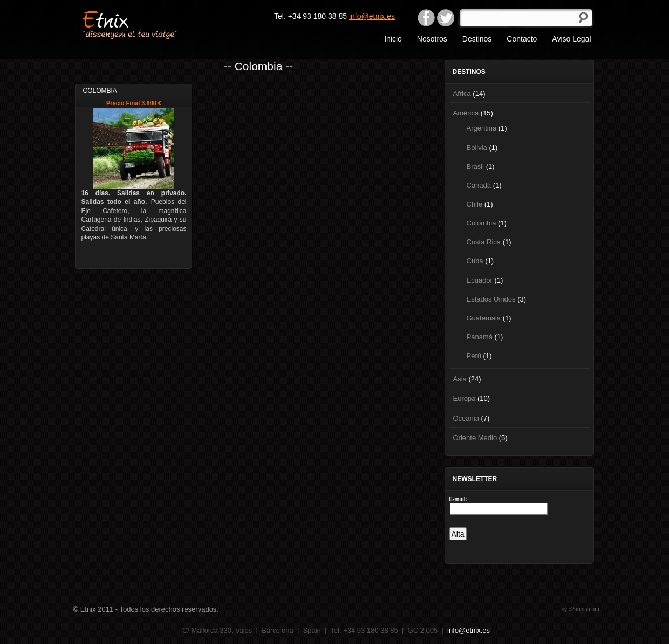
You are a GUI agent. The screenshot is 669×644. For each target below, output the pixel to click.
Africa (462, 94)
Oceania (466, 418)
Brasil (476, 166)
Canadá (479, 185)
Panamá (480, 337)
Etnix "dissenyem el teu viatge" (149, 24)
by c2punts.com (580, 609)
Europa (465, 398)
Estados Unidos (491, 299)
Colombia (482, 223)
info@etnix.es (372, 16)
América (466, 113)
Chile (475, 204)
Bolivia (477, 148)
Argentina (482, 128)
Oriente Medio (475, 438)
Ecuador (480, 280)
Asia (460, 379)
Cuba (475, 261)
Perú (474, 356)
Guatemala (484, 318)
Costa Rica (484, 242)
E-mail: (458, 499)
